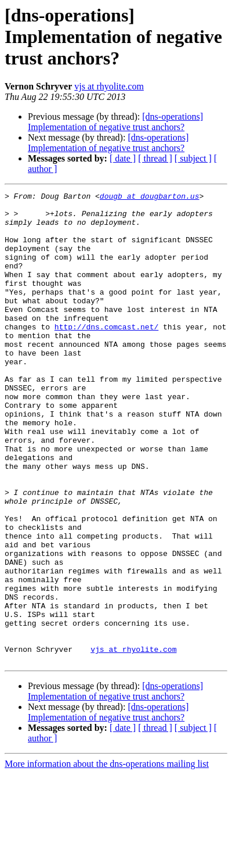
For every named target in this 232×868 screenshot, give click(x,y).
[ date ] (123, 158)
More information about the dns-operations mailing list (107, 858)
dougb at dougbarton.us (150, 198)
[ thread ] (155, 158)
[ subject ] (193, 158)
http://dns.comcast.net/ (106, 354)
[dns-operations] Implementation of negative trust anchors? (115, 122)
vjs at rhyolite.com (109, 86)
